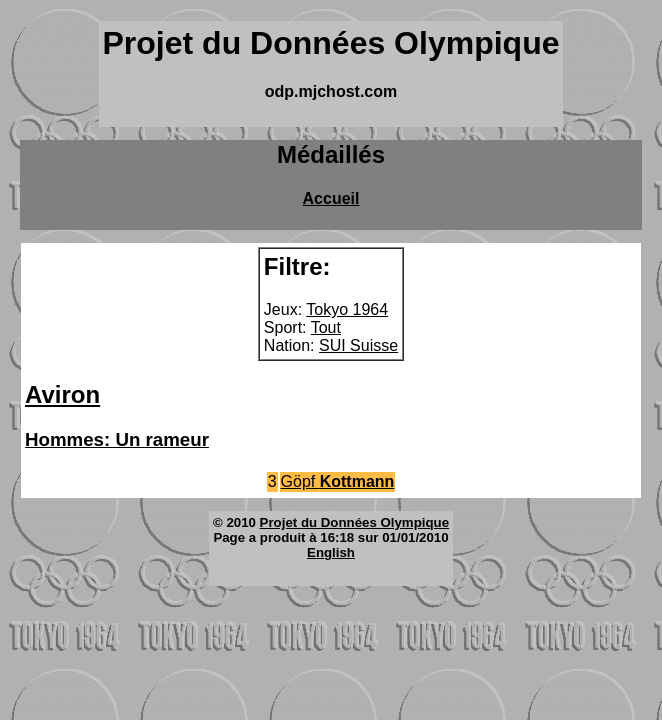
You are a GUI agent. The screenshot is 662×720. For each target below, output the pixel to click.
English (331, 552)
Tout (326, 327)
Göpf (338, 481)
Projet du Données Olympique (354, 522)
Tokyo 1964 (347, 309)
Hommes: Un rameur (117, 439)
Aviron (62, 394)
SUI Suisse (358, 345)
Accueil (331, 198)
